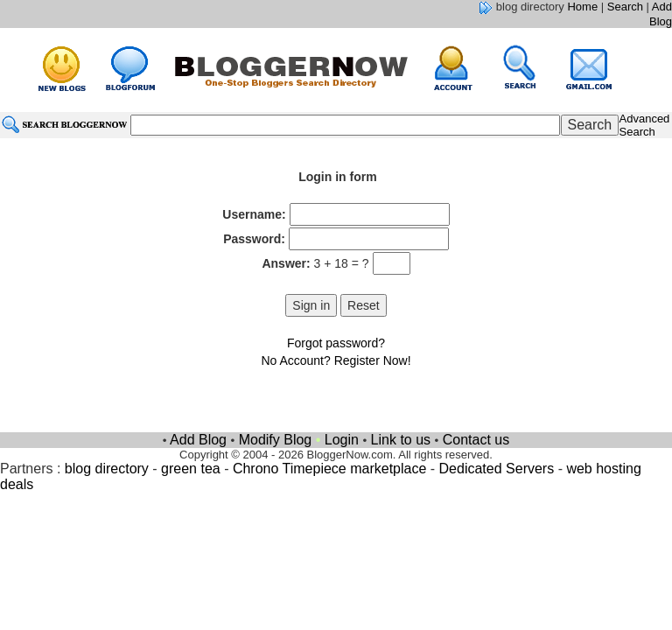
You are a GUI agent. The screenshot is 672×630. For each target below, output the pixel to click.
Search (625, 7)
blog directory (107, 469)
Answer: (286, 263)
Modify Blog (276, 440)
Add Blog (661, 14)
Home (582, 7)
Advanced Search (645, 125)
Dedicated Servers (497, 469)
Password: (254, 239)
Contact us (476, 440)
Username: (254, 214)
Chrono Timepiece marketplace (329, 469)
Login (342, 440)
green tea (191, 469)
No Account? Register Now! (336, 360)
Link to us (401, 440)
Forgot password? (336, 343)
